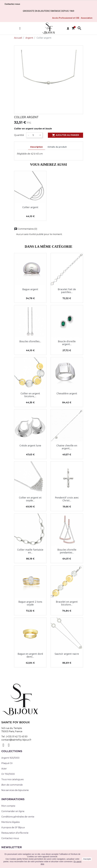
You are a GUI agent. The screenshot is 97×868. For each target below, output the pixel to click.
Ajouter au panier (65, 135)
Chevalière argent (67, 393)
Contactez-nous (10, 838)
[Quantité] (34, 135)
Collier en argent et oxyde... (30, 499)
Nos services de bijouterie (15, 790)
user (68, 28)
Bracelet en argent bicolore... (67, 603)
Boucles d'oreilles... (30, 341)
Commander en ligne (13, 811)
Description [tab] (37, 147)
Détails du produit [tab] (57, 147)
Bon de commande (12, 785)
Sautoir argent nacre (67, 654)
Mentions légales (10, 822)
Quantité (19, 135)
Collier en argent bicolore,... (30, 395)
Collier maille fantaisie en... (30, 551)
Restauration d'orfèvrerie (15, 833)
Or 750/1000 (8, 774)
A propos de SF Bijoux (13, 827)
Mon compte (8, 806)
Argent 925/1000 (10, 758)
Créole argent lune (30, 445)
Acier (4, 769)
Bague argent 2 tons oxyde (30, 603)
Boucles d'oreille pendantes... (67, 551)
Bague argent (30, 289)
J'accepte (87, 859)
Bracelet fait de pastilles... (67, 291)
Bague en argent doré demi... (30, 655)
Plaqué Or (7, 763)
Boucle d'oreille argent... (67, 343)
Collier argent (30, 207)
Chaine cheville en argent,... (67, 447)
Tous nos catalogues (12, 779)
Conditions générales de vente (18, 817)
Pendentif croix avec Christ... (67, 499)
